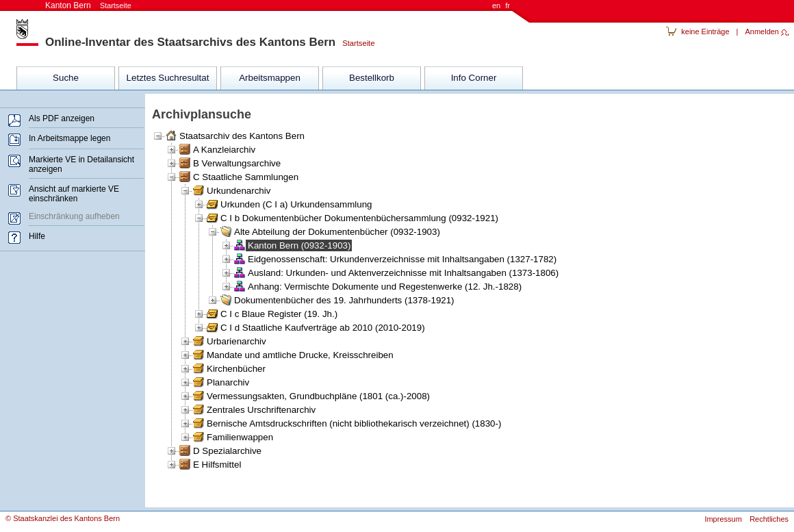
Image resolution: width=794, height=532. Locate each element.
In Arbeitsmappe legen (69, 138)
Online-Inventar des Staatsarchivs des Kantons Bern (190, 42)
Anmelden (762, 31)
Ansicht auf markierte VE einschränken (74, 194)
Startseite (355, 43)
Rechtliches (769, 519)
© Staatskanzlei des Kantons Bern (63, 518)
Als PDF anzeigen (62, 118)
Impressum (723, 519)
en (496, 5)
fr (508, 5)
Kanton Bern (88, 5)
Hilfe (37, 236)
